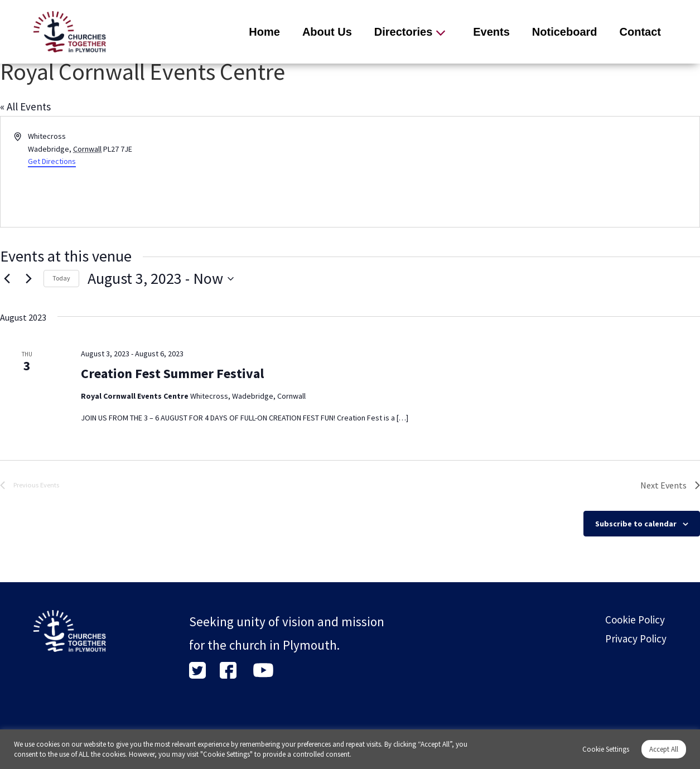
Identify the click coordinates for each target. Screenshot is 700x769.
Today (61, 278)
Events (491, 32)
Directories (404, 32)
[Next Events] (28, 279)
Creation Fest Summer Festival (172, 373)
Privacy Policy (636, 639)
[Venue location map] (524, 172)
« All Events (25, 107)
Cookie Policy (635, 620)
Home (264, 32)
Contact (640, 32)
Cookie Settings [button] (606, 749)
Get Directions (52, 161)
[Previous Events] (7, 279)
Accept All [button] (664, 749)
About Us (327, 32)
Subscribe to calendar (636, 524)
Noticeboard (565, 32)
